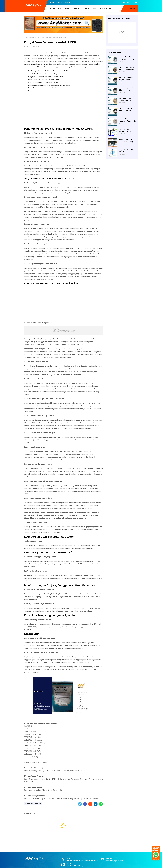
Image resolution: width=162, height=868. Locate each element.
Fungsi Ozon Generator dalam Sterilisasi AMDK (46, 77)
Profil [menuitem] (60, 9)
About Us (59, 3)
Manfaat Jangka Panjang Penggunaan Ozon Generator (49, 85)
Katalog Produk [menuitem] (105, 9)
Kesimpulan (33, 91)
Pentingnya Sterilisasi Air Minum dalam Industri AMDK (48, 71)
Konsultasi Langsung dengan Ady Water (44, 88)
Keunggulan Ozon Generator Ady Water (44, 79)
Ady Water (27, 47)
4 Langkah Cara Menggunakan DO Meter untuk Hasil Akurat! (125, 130)
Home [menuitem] (53, 9)
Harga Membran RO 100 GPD (126, 151)
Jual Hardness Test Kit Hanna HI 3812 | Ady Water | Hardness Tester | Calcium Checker (127, 141)
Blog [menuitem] (67, 9)
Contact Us (67, 3)
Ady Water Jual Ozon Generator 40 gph (43, 74)
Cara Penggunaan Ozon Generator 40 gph (45, 82)
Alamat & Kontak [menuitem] (89, 9)
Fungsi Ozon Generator (36, 38)
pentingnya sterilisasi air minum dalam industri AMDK (44, 64)
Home (52, 3)
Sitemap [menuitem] (75, 9)
